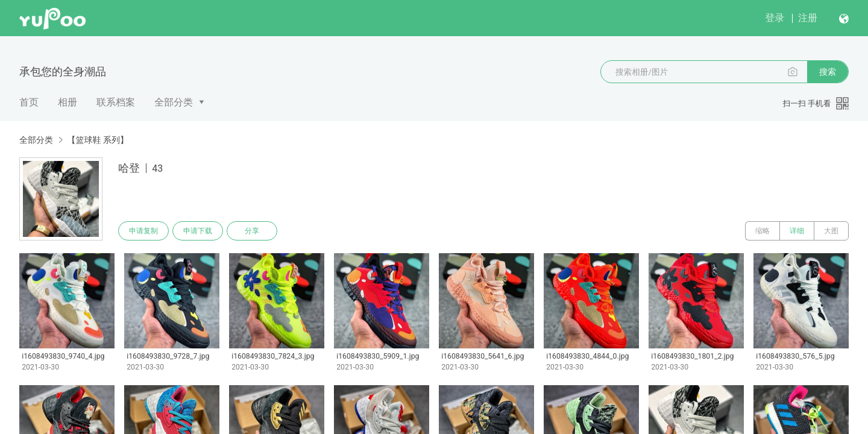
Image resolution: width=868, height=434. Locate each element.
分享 (252, 231)
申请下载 (198, 231)
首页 (29, 102)
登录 (775, 18)
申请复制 (143, 231)
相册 (68, 102)
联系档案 (116, 102)
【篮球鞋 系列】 (97, 140)
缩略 (763, 231)
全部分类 (174, 102)
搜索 (828, 72)
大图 (831, 231)
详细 (797, 231)
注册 (808, 18)
